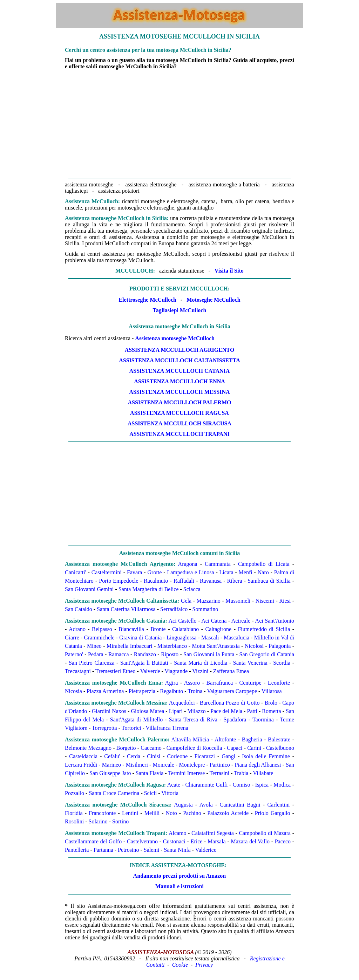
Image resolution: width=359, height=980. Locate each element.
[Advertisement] (179, 126)
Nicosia (73, 691)
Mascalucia (236, 638)
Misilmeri (137, 765)
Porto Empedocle (118, 581)
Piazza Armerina (105, 691)
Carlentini (278, 805)
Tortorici (131, 728)
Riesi (285, 601)
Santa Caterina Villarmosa (126, 609)
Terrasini (219, 773)
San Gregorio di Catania (267, 654)
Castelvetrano (142, 841)
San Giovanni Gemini (89, 589)
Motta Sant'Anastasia (216, 646)
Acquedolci (182, 703)
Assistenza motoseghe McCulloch (175, 338)
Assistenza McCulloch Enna (179, 381)
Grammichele (99, 638)
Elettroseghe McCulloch (147, 300)
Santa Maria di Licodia (201, 663)
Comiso (242, 785)
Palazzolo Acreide (228, 813)
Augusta (183, 805)
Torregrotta (104, 728)
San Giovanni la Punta (209, 654)
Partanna (103, 850)
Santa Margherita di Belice (149, 589)
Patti (252, 711)
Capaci (235, 748)
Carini (254, 748)
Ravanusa (211, 581)
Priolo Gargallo (273, 813)
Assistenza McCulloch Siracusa (179, 423)
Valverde (150, 671)
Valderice (206, 850)
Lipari (176, 711)
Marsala (217, 841)
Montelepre (192, 765)
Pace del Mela (226, 711)
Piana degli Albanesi (258, 765)
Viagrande (176, 671)
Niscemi (265, 601)
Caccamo (151, 748)
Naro (263, 572)
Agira (171, 683)
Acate (174, 785)
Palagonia (280, 646)
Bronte (158, 629)
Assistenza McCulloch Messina (179, 392)
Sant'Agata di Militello (136, 719)
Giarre (72, 638)
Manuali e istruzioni (179, 886)
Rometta (271, 711)
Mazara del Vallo (250, 841)
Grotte (155, 572)
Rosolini (74, 821)
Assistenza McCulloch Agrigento (180, 350)
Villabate (263, 773)
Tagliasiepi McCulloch (180, 310)
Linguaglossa (181, 638)
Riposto (170, 654)
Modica (282, 785)
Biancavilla (131, 629)
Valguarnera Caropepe (232, 691)
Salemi (151, 850)
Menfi (246, 572)
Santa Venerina (250, 663)
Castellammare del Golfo (93, 841)
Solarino (98, 821)
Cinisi (154, 756)
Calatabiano (185, 629)
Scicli (150, 793)
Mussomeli (238, 601)
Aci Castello (183, 621)
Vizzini (200, 671)
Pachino (192, 813)
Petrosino (128, 850)
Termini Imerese (186, 773)
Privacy (204, 965)
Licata (226, 572)
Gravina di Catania (140, 638)
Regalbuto (171, 691)
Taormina (263, 719)
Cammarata (218, 564)
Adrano (77, 629)
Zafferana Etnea (231, 671)
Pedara (96, 654)
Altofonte (225, 739)
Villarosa (272, 691)
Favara (135, 572)
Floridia (74, 813)
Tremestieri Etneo (116, 671)
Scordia (282, 663)
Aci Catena (214, 621)
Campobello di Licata (264, 564)
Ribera (235, 581)
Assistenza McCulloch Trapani (179, 434)
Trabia (241, 773)
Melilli (152, 813)
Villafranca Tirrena (167, 728)
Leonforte (279, 683)
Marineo (111, 765)
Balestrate (279, 739)
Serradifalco (174, 609)
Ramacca (119, 654)
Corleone (178, 756)
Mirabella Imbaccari (130, 646)
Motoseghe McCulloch (213, 300)
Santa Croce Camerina (114, 793)
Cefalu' (112, 756)
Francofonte (102, 813)
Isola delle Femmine (266, 756)
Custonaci (174, 841)
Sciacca (192, 589)
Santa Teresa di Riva (193, 719)
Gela (186, 601)
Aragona (188, 564)
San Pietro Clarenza (92, 663)
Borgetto (126, 748)
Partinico (220, 765)
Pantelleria (77, 850)
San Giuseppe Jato (110, 773)
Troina (195, 691)
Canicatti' (76, 572)
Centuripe (250, 683)
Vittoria (170, 793)
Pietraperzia (142, 691)
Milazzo (196, 711)
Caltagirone (219, 629)
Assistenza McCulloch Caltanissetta (179, 360)
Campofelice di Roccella (194, 748)
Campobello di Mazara (265, 833)
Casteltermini (107, 572)
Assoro (192, 683)
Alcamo (178, 833)
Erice (197, 841)
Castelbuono (280, 748)
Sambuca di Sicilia (269, 581)
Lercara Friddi (81, 765)
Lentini (130, 813)
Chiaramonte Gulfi (206, 785)
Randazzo (145, 654)
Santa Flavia (150, 773)
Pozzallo (74, 793)
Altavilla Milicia (190, 739)
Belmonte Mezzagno (88, 748)
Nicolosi (254, 646)
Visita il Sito (229, 271)
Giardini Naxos (109, 711)
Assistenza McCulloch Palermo (180, 402)
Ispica (262, 785)
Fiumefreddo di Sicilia (264, 629)
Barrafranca (220, 683)
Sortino (120, 821)
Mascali (210, 638)
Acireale (241, 621)
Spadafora (235, 719)
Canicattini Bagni (240, 805)
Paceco (283, 841)
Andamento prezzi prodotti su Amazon (179, 876)
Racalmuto (156, 581)
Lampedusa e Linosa (190, 572)
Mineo (94, 646)
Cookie (180, 965)
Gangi (228, 756)
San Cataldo (79, 609)
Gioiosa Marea (148, 711)
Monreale (164, 765)
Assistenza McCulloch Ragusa (179, 413)
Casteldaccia (83, 756)
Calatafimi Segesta (213, 833)
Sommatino (205, 609)
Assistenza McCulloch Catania (180, 371)
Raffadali (184, 581)
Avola (206, 805)
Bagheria (252, 739)
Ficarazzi (205, 756)
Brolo (271, 703)
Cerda (134, 756)
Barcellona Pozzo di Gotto (230, 703)
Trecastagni (78, 671)
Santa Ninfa (177, 850)
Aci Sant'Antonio (275, 621)
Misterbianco (172, 646)
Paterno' (74, 654)
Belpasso (102, 629)
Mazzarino (208, 601)
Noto (171, 813)
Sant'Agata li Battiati (144, 663)
